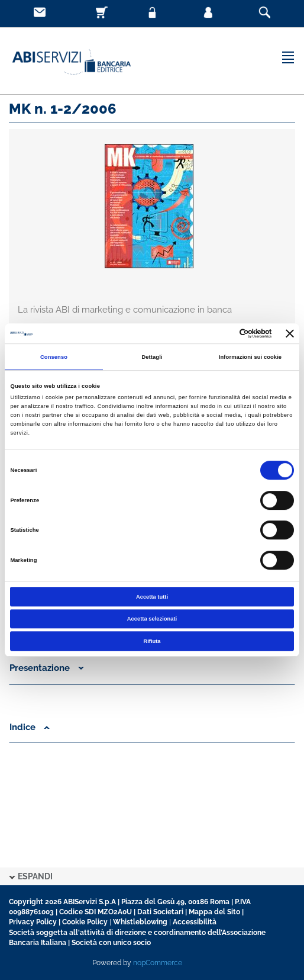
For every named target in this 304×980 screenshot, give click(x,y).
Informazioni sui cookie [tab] (250, 357)
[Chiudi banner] (290, 333)
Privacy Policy (33, 922)
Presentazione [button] (47, 668)
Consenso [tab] (54, 357)
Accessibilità (195, 922)
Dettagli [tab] (152, 357)
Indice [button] (30, 727)
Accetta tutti (152, 597)
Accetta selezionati (152, 619)
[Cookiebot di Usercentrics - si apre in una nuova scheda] (220, 333)
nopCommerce (158, 963)
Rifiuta (152, 641)
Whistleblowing (140, 922)
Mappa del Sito (214, 912)
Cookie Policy (85, 922)
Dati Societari (160, 912)
